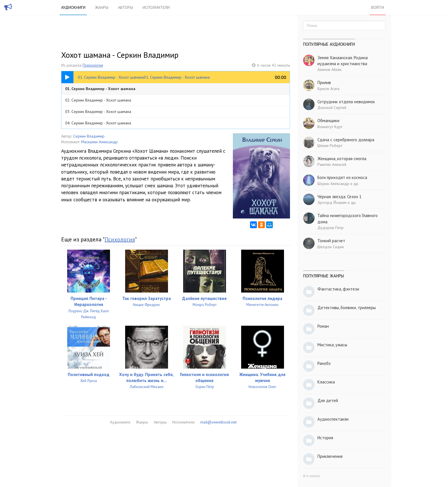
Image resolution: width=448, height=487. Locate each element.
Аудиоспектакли (333, 419)
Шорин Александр (333, 184)
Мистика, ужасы (332, 345)
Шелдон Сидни (331, 247)
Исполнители (156, 7)
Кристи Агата (328, 89)
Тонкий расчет (331, 241)
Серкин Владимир (89, 136)
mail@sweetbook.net (218, 422)
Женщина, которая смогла (342, 159)
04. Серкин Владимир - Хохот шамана (98, 123)
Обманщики (328, 121)
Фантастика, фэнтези (338, 289)
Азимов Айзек (329, 69)
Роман (323, 326)
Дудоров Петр (331, 228)
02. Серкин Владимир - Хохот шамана (98, 100)
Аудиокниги (73, 7)
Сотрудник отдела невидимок (346, 102)
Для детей (328, 400)
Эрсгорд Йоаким (332, 202)
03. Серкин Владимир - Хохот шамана (98, 112)
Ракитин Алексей (332, 164)
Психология (93, 65)
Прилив (324, 83)
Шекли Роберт (330, 146)
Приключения (330, 456)
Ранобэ (324, 363)
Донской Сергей (332, 108)
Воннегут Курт (330, 127)
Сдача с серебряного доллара (346, 140)
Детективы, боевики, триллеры (347, 308)
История (325, 438)
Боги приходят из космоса (342, 177)
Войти (378, 7)
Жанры (102, 7)
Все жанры (312, 476)
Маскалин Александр (99, 142)
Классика (326, 382)
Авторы (125, 7)
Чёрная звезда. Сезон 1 (339, 197)
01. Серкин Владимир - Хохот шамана (100, 89)
